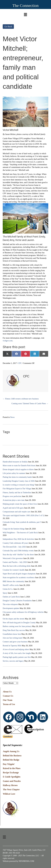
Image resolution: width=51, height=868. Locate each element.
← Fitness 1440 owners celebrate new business (21, 399)
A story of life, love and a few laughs (17, 653)
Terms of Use (9, 704)
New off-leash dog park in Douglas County (19, 623)
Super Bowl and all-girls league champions (19, 574)
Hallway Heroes (10, 785)
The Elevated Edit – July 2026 (14, 547)
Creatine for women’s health (14, 570)
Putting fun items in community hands (17, 477)
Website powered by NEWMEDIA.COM (18, 861)
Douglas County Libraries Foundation (17, 601)
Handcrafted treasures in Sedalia (15, 462)
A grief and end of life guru (13, 508)
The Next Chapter (11, 789)
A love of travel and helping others (16, 649)
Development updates (11, 608)
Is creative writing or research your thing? (19, 485)
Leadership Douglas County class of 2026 (19, 481)
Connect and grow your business (15, 642)
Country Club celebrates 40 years (15, 543)
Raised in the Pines (12, 768)
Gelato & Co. (8, 589)
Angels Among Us (11, 751)
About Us (7, 692)
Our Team (8, 700)
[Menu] (25, 14)
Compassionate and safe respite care (17, 512)
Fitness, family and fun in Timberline (17, 493)
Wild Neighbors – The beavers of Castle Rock (20, 533)
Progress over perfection (12, 496)
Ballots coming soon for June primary (17, 626)
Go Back (8, 27)
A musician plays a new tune (14, 500)
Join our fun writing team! (13, 638)
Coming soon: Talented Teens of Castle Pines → (30, 404)
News (12, 417)
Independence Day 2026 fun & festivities (18, 539)
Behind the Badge (11, 760)
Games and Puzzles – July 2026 (15, 562)
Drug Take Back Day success (14, 630)
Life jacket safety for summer (14, 473)
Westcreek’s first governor (13, 558)
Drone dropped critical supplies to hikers (18, 469)
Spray (5, 593)
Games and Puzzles (12, 781)
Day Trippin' (9, 764)
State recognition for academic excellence (19, 578)
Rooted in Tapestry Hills (12, 646)
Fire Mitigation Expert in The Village (17, 489)
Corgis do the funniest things (14, 529)
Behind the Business (12, 756)
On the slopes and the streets (14, 619)
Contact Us (8, 696)
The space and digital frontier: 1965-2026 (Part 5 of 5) (23, 515)
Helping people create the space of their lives (20, 504)
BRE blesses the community (13, 581)
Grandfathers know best (12, 634)
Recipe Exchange (11, 773)
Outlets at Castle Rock (11, 597)
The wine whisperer (10, 604)
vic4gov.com (8, 341)
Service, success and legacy (13, 661)
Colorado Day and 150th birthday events (18, 551)
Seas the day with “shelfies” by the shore (18, 555)
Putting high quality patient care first (17, 657)
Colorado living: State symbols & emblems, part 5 (22, 522)
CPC (20, 363)
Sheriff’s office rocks (11, 585)
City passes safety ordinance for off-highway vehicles (23, 612)
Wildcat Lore (9, 794)
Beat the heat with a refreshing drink (17, 566)
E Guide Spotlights (12, 777)
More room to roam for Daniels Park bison (19, 466)
